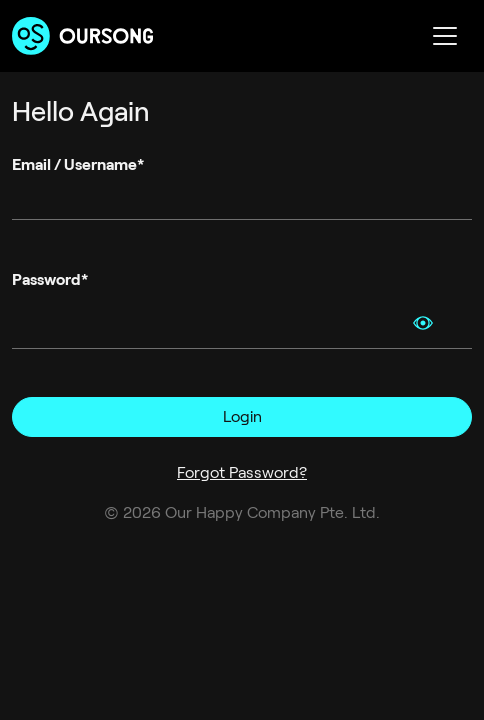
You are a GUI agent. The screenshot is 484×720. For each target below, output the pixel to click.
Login (242, 416)
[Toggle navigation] (445, 36)
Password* (50, 279)
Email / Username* (78, 164)
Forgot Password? (242, 472)
